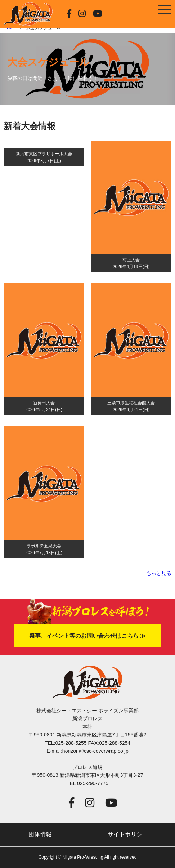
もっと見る (159, 573)
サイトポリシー (128, 834)
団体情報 (40, 834)
